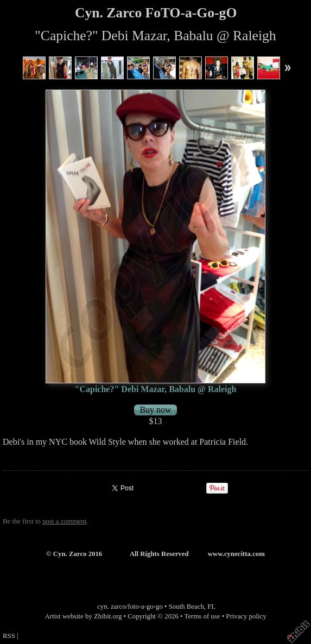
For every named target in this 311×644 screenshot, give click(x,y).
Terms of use (202, 616)
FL (211, 607)
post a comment (64, 521)
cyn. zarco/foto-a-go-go (130, 607)
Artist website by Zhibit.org (83, 616)
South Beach (186, 607)
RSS (9, 636)
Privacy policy (246, 616)
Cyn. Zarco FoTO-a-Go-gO (156, 13)
